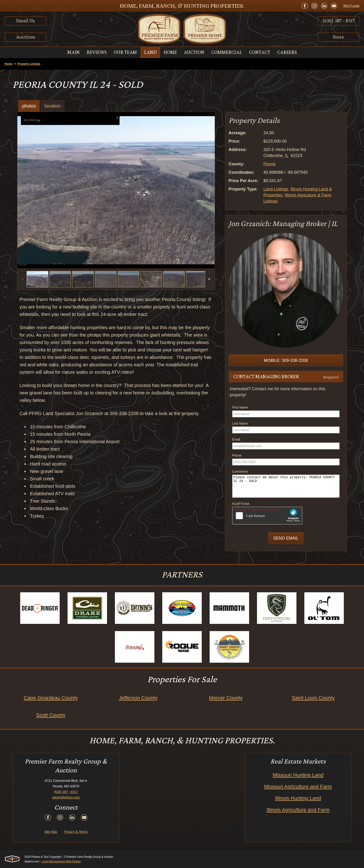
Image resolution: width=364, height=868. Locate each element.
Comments (239, 472)
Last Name (239, 424)
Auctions (26, 37)
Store (338, 37)
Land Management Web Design (61, 861)
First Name (239, 408)
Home (8, 64)
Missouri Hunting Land (298, 775)
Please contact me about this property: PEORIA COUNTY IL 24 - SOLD (286, 486)
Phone (236, 456)
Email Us (26, 21)
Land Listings (276, 189)
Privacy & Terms (76, 832)
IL (287, 156)
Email (235, 440)
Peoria (270, 164)
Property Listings (29, 64)
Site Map (51, 832)
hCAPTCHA (240, 504)
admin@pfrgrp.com (66, 797)
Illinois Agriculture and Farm (298, 810)
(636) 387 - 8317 (339, 21)
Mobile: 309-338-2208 (286, 360)
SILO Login (351, 6)
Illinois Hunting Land (298, 798)
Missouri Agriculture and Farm (298, 787)
